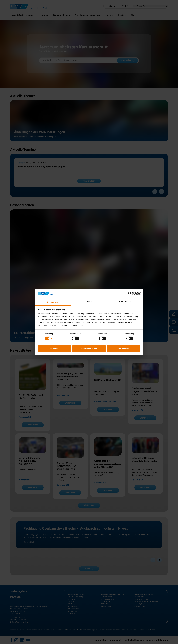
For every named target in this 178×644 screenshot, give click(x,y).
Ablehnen (54, 349)
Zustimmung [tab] (53, 302)
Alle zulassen (124, 349)
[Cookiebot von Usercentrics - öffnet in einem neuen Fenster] (130, 294)
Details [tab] (89, 302)
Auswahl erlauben (89, 349)
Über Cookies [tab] (125, 302)
